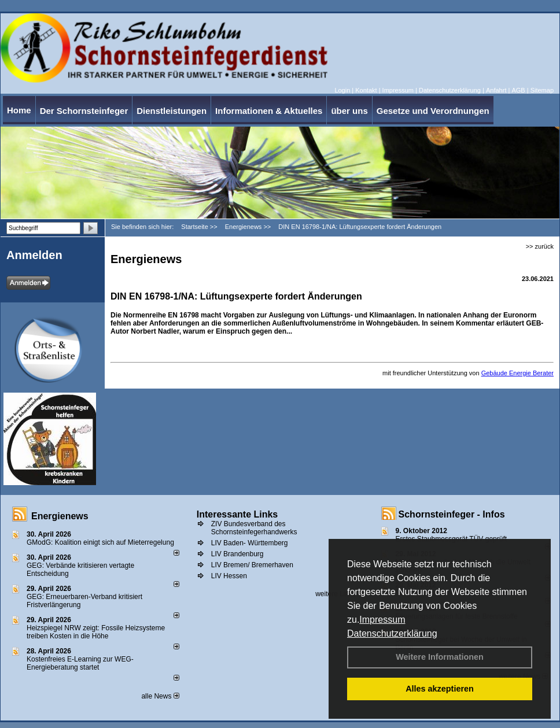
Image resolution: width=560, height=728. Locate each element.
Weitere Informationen (440, 657)
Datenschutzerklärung (392, 633)
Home (19, 110)
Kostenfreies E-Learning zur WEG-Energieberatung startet (80, 663)
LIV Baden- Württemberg (250, 543)
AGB (518, 90)
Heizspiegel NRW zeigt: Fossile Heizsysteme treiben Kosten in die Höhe (96, 632)
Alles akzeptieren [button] (440, 689)
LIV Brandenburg (237, 554)
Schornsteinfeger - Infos (452, 514)
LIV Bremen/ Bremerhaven (252, 565)
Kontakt (366, 90)
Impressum (382, 620)
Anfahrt (496, 90)
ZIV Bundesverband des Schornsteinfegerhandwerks (254, 528)
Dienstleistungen (172, 111)
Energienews (60, 516)
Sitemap (542, 90)
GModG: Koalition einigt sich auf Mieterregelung (100, 542)
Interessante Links (237, 514)
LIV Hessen (229, 576)
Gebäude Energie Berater (517, 373)
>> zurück (540, 246)
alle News (160, 696)
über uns (349, 111)
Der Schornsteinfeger (84, 111)
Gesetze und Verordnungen (433, 111)
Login (342, 90)
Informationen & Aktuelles (269, 111)
